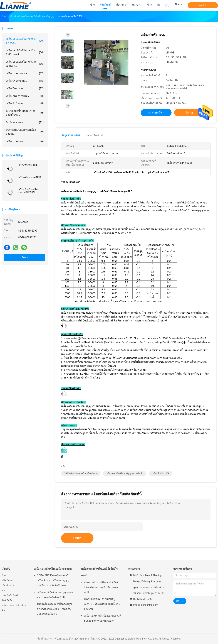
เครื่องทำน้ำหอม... (25, 103)
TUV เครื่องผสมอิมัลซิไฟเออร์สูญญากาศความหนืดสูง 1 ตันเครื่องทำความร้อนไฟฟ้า (54, 609)
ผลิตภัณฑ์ (7, 580)
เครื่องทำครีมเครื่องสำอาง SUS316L (28, 191)
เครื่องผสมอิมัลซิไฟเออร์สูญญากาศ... (25, 41)
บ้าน (4, 575)
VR (158, 5)
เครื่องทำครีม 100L (28, 165)
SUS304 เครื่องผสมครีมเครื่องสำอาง (81, 473)
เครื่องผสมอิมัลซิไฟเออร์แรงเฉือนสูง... (25, 64)
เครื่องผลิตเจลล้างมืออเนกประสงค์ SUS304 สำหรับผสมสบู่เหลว (102, 618)
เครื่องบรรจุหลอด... (25, 81)
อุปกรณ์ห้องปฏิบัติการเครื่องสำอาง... (25, 132)
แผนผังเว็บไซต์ (10, 595)
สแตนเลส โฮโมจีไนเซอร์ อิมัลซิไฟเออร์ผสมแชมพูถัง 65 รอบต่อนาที (101, 587)
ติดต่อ (25, 257)
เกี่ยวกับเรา (8, 585)
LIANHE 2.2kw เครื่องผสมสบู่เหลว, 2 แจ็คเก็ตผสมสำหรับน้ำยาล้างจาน (102, 604)
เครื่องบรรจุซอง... (25, 141)
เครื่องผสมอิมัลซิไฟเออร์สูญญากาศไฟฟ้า (125, 473)
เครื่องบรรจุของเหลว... (25, 73)
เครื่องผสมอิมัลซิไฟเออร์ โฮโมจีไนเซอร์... (25, 52)
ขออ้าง (203, 5)
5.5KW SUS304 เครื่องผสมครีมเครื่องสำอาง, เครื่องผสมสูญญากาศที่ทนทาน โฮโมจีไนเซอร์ (54, 580)
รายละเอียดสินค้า (95, 135)
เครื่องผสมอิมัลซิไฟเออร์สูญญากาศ (53, 569)
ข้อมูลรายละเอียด (71, 135)
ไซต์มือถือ (7, 600)
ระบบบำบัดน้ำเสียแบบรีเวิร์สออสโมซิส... (25, 113)
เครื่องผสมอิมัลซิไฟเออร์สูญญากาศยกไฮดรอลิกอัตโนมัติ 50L (55, 595)
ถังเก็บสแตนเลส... (25, 122)
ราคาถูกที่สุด (156, 113)
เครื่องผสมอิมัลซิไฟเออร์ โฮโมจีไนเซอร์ (100, 572)
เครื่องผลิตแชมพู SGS (29, 177)
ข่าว (4, 590)
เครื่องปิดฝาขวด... (25, 88)
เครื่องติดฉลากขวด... (25, 96)
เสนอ (77, 538)
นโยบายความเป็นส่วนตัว (14, 608)
